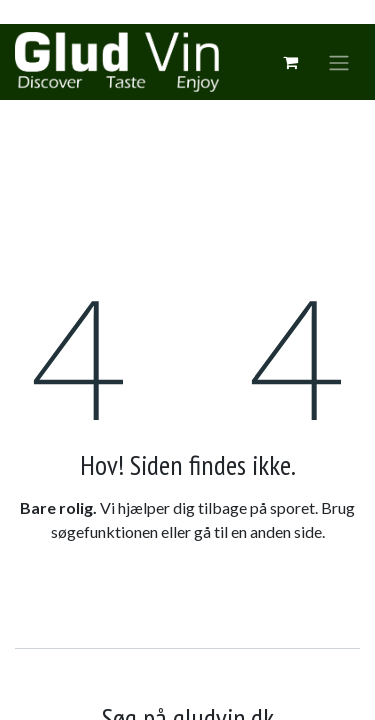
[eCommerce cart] (290, 62)
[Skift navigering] (339, 62)
